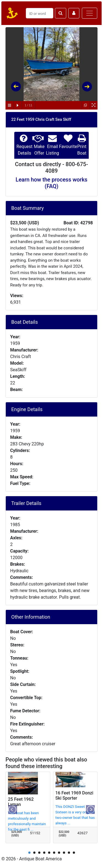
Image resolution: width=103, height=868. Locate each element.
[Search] (40, 13)
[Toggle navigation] (90, 13)
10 (74, 853)
